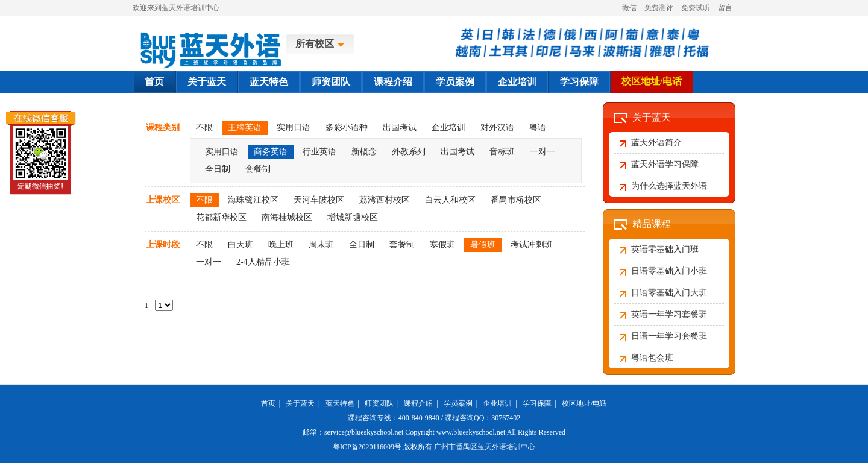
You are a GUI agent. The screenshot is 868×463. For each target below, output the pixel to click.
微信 (629, 8)
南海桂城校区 (287, 217)
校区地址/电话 (652, 81)
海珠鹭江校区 (253, 200)
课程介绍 (393, 82)
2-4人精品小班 (263, 262)
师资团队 (331, 82)
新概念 (364, 152)
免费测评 (659, 8)
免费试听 (696, 8)
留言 (725, 8)
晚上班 (281, 244)
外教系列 (409, 152)
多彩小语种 (347, 128)
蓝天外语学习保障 (665, 164)
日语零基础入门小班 (669, 271)
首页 (154, 82)
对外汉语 (497, 128)
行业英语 (319, 152)
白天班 (241, 244)
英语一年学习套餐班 (669, 314)
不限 (204, 128)
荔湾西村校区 (385, 200)
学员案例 (455, 82)
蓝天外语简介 (656, 143)
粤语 (538, 128)
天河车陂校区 (319, 200)
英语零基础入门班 (665, 249)
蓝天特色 (269, 82)
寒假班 (442, 244)
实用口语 (222, 152)
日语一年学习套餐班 (669, 336)
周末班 (321, 244)
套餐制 (258, 169)
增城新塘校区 (353, 217)
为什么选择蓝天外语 (669, 186)
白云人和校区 (450, 200)
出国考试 (400, 128)
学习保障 (579, 82)
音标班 (502, 152)
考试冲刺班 (532, 244)
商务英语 (271, 152)
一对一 (542, 152)
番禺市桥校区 (516, 200)
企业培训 (517, 82)
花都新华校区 (221, 217)
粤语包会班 (652, 358)
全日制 (218, 169)
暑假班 (483, 244)
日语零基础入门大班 (669, 293)
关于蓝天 (207, 82)
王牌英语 (245, 128)
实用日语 (294, 128)
